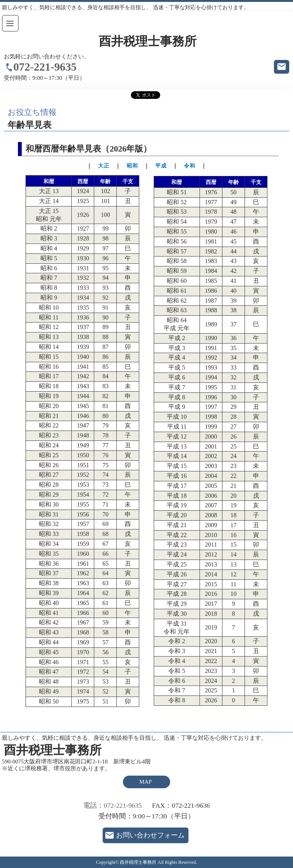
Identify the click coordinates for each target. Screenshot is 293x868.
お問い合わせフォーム (150, 835)
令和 (190, 166)
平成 (161, 166)
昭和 (132, 166)
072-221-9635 (45, 67)
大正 (104, 166)
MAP (145, 782)
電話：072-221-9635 (113, 805)
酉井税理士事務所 (148, 41)
